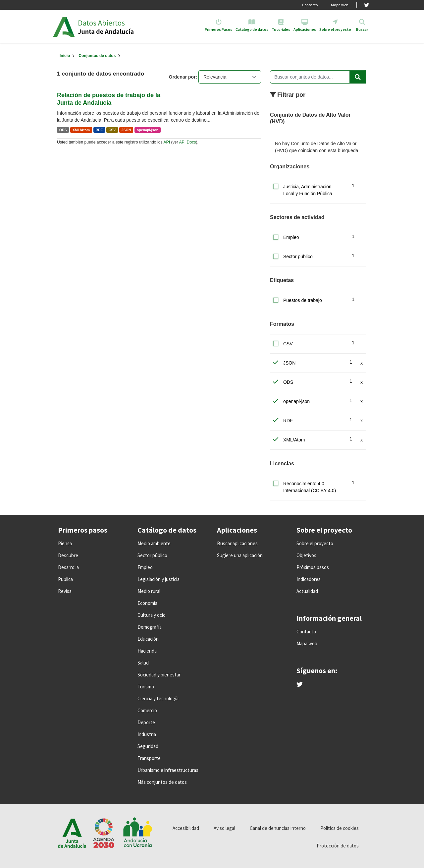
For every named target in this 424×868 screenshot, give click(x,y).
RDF (99, 130)
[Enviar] (358, 77)
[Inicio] (65, 56)
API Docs (187, 142)
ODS (63, 130)
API (167, 142)
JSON (126, 130)
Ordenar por (182, 77)
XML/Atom (81, 130)
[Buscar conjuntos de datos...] (318, 77)
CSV (112, 130)
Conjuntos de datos (97, 56)
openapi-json (148, 130)
